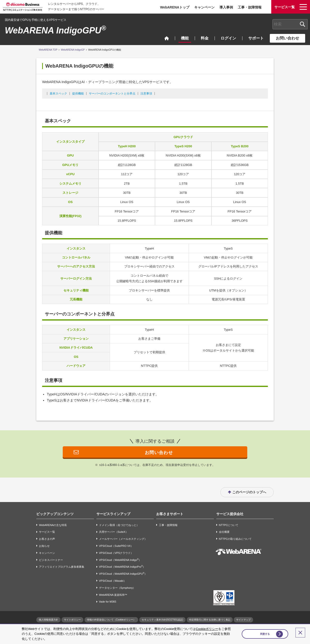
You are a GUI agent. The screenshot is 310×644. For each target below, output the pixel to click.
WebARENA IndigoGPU (55, 30)
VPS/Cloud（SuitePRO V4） (116, 546)
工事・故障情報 (250, 7)
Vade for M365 (108, 602)
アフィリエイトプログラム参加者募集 (62, 567)
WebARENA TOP (48, 50)
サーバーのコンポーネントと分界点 (112, 94)
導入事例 (226, 7)
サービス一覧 (47, 532)
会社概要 (224, 532)
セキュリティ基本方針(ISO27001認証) (163, 620)
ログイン (228, 38)
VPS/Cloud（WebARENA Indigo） (120, 560)
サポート (256, 38)
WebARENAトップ (175, 7)
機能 (185, 38)
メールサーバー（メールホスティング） (123, 539)
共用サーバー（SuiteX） (114, 532)
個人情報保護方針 (48, 620)
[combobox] (290, 24)
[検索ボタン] (302, 24)
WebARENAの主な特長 (53, 525)
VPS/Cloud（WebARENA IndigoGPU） (123, 574)
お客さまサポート (170, 514)
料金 (205, 38)
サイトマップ (243, 620)
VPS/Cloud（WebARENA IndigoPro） (122, 567)
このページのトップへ (249, 492)
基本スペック (58, 94)
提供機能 (78, 94)
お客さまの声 (47, 539)
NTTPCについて (229, 525)
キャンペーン (204, 7)
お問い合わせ (287, 38)
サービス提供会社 (230, 514)
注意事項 (146, 94)
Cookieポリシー (207, 629)
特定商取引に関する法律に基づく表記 (210, 620)
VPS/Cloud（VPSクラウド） (116, 553)
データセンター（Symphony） (117, 588)
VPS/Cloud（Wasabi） (113, 581)
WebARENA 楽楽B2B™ (113, 595)
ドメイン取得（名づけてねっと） (119, 525)
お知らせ (44, 546)
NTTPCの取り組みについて (235, 539)
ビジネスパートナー (51, 560)
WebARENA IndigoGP (73, 50)
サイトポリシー (72, 620)
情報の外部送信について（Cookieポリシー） (111, 620)
